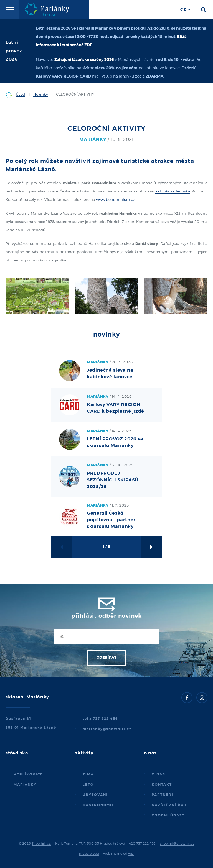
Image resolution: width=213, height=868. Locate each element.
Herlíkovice (28, 774)
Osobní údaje (168, 815)
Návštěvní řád (169, 805)
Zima (88, 774)
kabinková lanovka (173, 192)
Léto (88, 785)
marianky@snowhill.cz (107, 729)
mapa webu (89, 854)
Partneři (162, 795)
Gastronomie (99, 805)
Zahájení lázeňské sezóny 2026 (84, 60)
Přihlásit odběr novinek (106, 616)
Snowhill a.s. (41, 844)
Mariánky (25, 785)
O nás (159, 774)
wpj (131, 854)
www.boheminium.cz (115, 200)
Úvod (21, 95)
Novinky (41, 95)
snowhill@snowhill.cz (177, 844)
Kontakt (162, 785)
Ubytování (95, 795)
